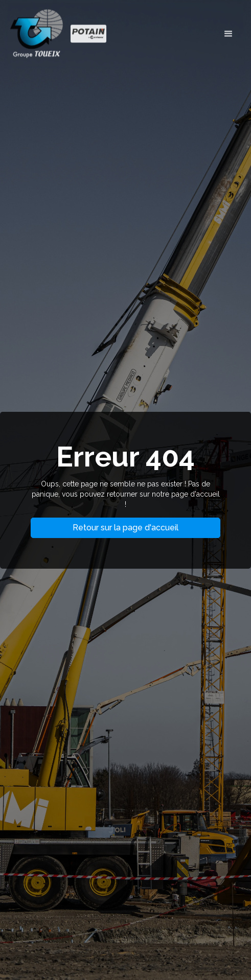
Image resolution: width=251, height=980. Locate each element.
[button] (229, 32)
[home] (61, 32)
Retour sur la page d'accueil (125, 528)
